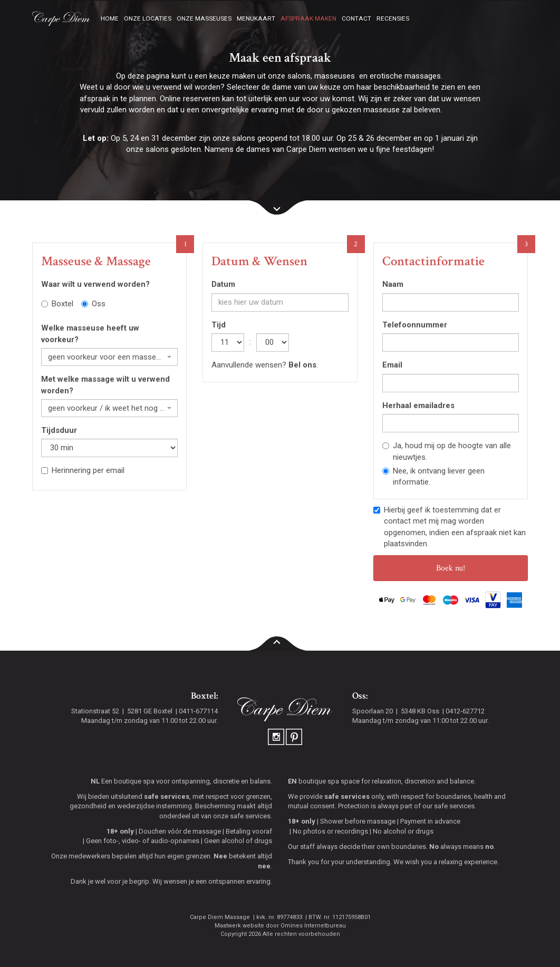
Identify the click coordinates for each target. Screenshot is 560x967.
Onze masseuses (204, 18)
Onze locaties (148, 18)
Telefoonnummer (415, 325)
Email (392, 365)
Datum (223, 284)
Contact (356, 18)
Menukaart (256, 18)
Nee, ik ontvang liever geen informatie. (433, 476)
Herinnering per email (83, 470)
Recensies (393, 18)
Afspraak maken (308, 18)
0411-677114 (198, 711)
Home (110, 18)
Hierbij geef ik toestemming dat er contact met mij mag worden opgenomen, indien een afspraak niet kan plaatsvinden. (450, 527)
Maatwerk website (239, 926)
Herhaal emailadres (418, 405)
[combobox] (109, 357)
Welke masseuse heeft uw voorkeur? (90, 333)
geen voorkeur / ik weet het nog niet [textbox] (106, 408)
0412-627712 (465, 711)
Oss (93, 304)
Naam (393, 284)
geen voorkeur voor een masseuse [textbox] (106, 357)
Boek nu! (451, 568)
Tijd (219, 325)
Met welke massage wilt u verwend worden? (105, 385)
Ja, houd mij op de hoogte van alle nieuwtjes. (447, 451)
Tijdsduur (59, 430)
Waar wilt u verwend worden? (95, 284)
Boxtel (57, 304)
